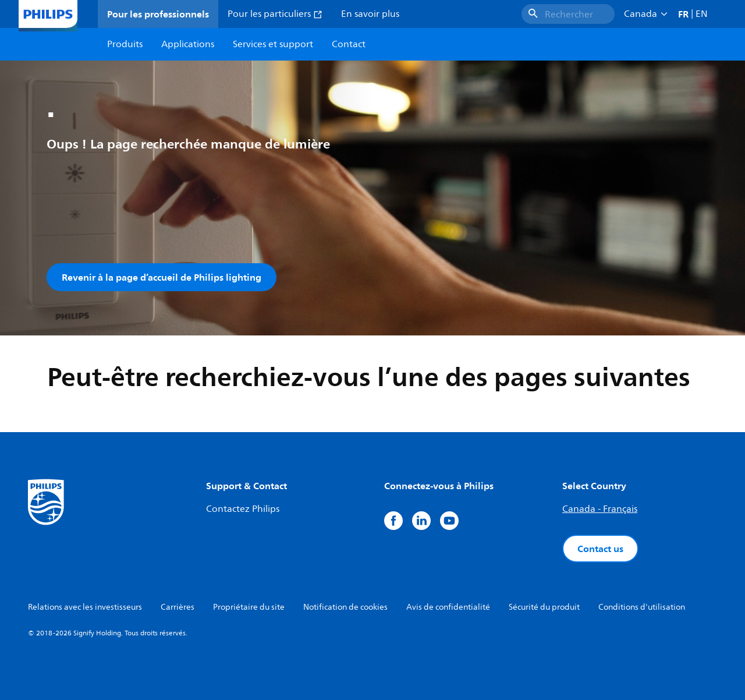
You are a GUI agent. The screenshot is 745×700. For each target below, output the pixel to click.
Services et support (273, 44)
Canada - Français (600, 509)
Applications (188, 44)
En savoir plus (370, 14)
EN (702, 14)
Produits (125, 44)
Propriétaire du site (249, 607)
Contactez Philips (243, 509)
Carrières (178, 607)
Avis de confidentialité (448, 607)
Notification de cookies (345, 607)
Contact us (600, 549)
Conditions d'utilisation (642, 607)
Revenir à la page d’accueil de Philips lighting (162, 277)
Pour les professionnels (158, 14)
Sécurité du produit (544, 607)
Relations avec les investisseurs (85, 607)
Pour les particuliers (275, 14)
